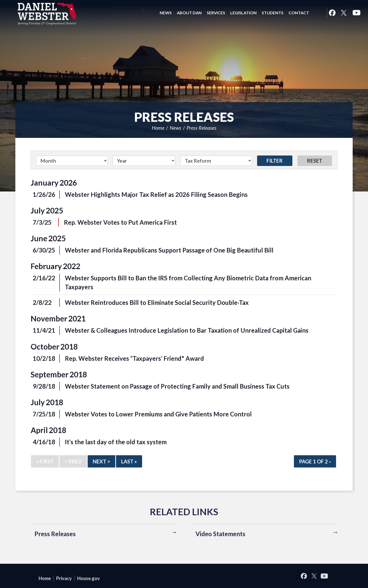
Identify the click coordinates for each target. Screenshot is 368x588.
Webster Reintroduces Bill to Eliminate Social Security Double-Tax (157, 302)
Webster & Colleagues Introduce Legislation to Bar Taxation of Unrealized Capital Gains (187, 330)
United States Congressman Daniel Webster (47, 14)
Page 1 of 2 (315, 461)
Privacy (64, 578)
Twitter (344, 13)
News (175, 128)
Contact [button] (299, 13)
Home (158, 128)
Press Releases (202, 128)
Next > (101, 461)
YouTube (356, 13)
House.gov (89, 578)
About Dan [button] (189, 13)
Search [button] (318, 13)
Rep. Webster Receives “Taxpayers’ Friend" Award (134, 358)
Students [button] (273, 13)
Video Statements (220, 534)
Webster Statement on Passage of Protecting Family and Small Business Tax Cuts (177, 386)
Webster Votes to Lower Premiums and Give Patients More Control (158, 414)
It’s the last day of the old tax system (116, 442)
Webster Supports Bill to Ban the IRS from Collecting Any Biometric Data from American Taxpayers (188, 282)
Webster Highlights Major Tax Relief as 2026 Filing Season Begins (156, 194)
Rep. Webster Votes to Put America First (120, 222)
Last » (129, 461)
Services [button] (216, 13)
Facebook (332, 13)
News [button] (166, 13)
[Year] (144, 161)
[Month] (72, 161)
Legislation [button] (243, 13)
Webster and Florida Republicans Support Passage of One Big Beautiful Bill (169, 250)
